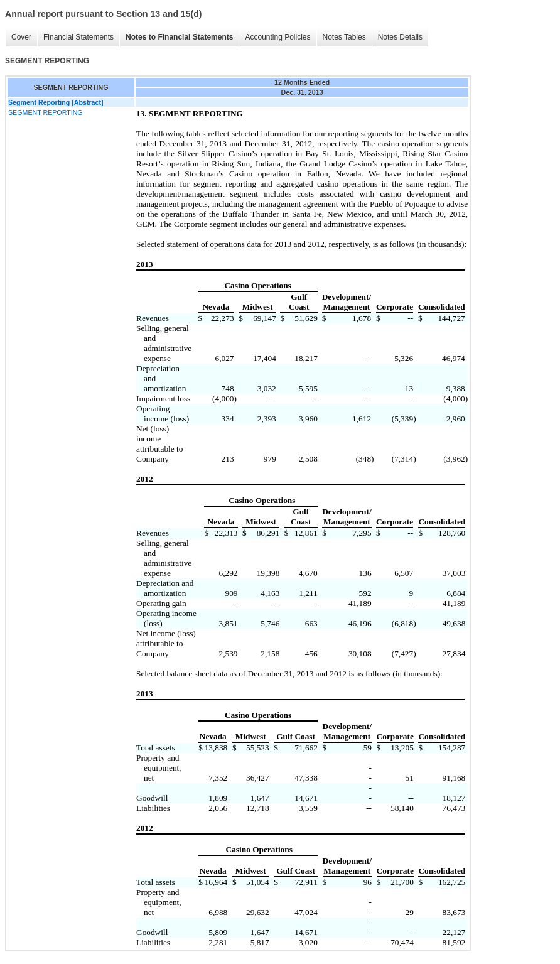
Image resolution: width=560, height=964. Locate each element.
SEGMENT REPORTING (46, 112)
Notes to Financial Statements (179, 37)
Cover (21, 37)
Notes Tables (344, 37)
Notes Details (400, 37)
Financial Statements (78, 37)
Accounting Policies (277, 37)
